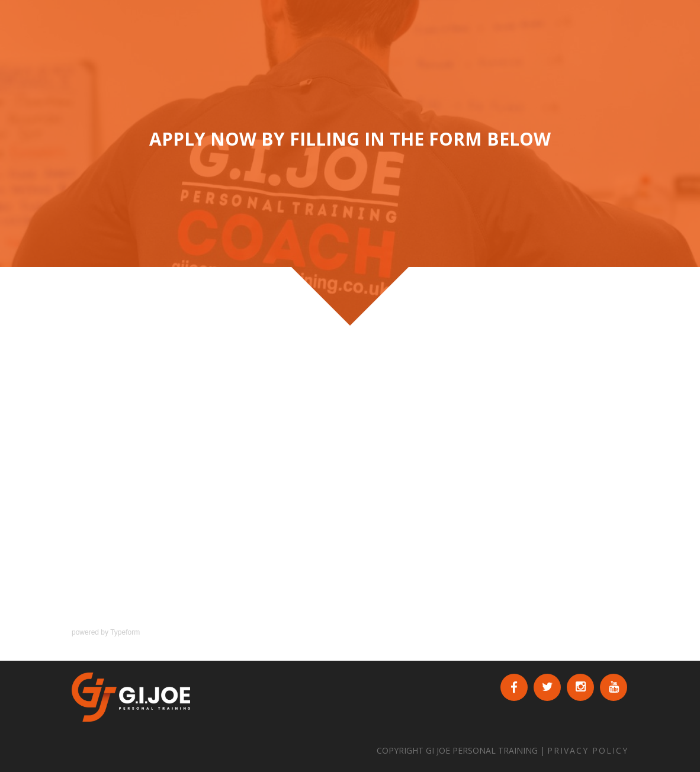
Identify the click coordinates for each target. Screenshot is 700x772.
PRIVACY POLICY (588, 750)
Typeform (125, 632)
